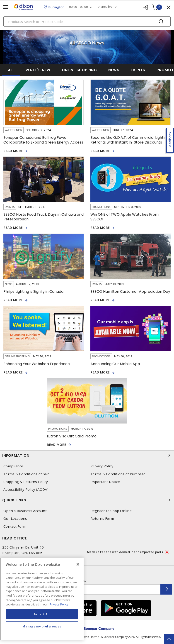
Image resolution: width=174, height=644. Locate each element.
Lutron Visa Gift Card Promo (72, 436)
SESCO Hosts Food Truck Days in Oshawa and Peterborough (43, 217)
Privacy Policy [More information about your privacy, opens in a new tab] (59, 604)
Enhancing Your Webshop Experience (37, 364)
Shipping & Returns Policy (26, 482)
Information (87, 455)
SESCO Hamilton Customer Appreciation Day (130, 292)
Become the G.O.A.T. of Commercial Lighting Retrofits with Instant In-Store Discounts (130, 140)
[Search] (87, 21)
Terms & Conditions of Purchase (118, 474)
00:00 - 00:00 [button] (79, 7)
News (114, 70)
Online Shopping (79, 70)
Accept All (42, 614)
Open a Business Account (25, 511)
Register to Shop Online (111, 511)
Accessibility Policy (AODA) (26, 489)
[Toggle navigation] (6, 7)
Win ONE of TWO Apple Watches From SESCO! (124, 217)
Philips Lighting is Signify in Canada (33, 292)
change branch (108, 7)
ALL (11, 70)
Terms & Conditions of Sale (27, 474)
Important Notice (105, 482)
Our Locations (15, 518)
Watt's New (38, 70)
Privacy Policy (102, 466)
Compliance (13, 466)
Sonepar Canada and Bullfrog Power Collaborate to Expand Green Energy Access (43, 140)
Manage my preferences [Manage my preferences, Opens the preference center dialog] (42, 626)
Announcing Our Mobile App (115, 364)
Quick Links (87, 500)
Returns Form (102, 518)
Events (138, 70)
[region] (42, 599)
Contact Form (15, 526)
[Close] (78, 564)
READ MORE (13, 151)
